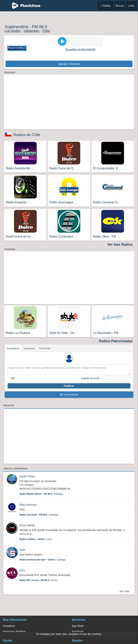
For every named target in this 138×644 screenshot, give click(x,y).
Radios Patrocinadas (116, 341)
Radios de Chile (27, 135)
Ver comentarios (69, 395)
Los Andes (12, 31)
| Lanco (36, 539)
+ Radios (106, 6)
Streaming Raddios (14, 632)
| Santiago (41, 494)
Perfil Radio (45, 348)
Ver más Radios (120, 245)
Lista (131, 6)
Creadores (9, 626)
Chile (46, 31)
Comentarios (13, 348)
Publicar (69, 386)
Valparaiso (31, 31)
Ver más (124, 591)
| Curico (38, 580)
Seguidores (29, 348)
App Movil (78, 626)
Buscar (120, 6)
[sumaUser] (115, 379)
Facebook (78, 632)
